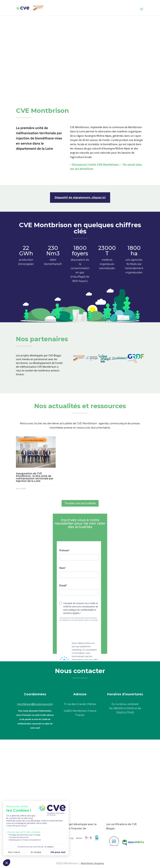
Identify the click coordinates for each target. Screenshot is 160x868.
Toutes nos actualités (80, 503)
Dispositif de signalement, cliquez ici (80, 198)
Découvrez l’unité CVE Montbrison (96, 165)
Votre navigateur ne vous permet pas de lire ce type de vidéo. (80, 53)
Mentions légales (92, 863)
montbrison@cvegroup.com (35, 704)
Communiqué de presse (32, 440)
